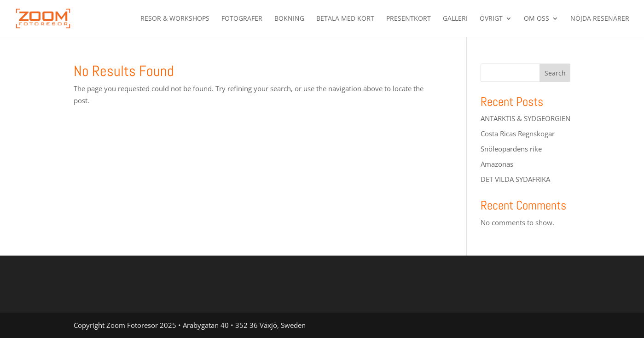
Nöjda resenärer (600, 19)
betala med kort (345, 19)
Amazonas (497, 164)
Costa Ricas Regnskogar (518, 134)
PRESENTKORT (409, 19)
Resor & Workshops (175, 19)
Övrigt (491, 19)
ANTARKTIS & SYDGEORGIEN (525, 118)
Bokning (289, 19)
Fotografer (242, 19)
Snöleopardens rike (511, 149)
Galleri (455, 19)
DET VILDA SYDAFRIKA (515, 179)
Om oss (537, 19)
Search (555, 73)
